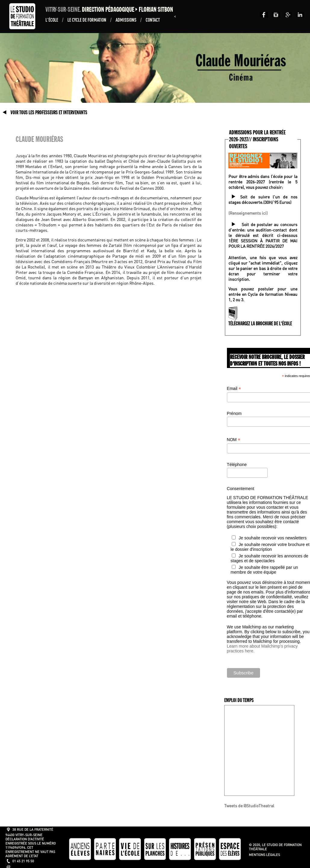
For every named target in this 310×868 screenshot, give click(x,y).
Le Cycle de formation (87, 20)
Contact (153, 20)
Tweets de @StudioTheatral (249, 805)
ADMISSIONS (126, 20)
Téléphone (237, 465)
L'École (52, 20)
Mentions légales (264, 855)
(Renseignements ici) (248, 213)
